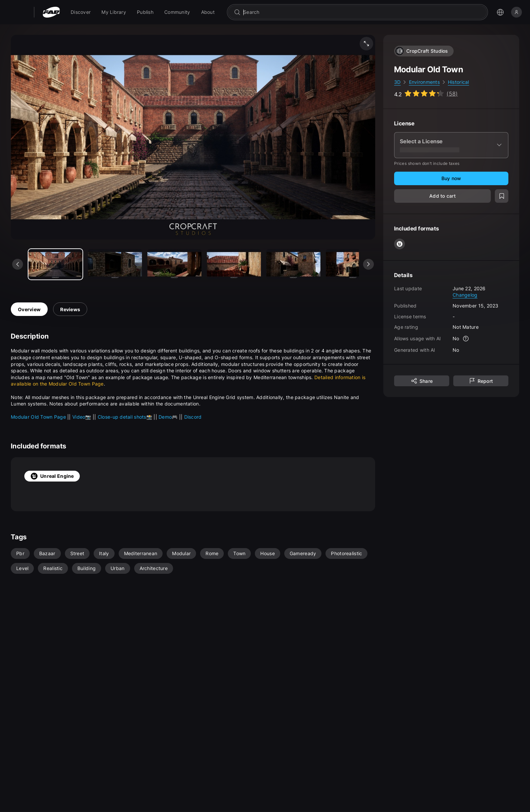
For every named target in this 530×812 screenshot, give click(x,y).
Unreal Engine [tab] (52, 476)
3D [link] (397, 82)
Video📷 (82, 417)
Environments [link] (424, 82)
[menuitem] (81, 12)
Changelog (465, 295)
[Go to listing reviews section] (426, 94)
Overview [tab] (29, 309)
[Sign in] (516, 12)
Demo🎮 (169, 417)
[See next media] (368, 264)
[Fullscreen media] (366, 44)
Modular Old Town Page (39, 417)
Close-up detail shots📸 (126, 417)
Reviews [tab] (70, 309)
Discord (193, 417)
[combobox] (362, 12)
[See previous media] (18, 264)
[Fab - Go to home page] (51, 12)
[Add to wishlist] (502, 196)
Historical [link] (459, 82)
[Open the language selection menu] (500, 12)
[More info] (466, 339)
